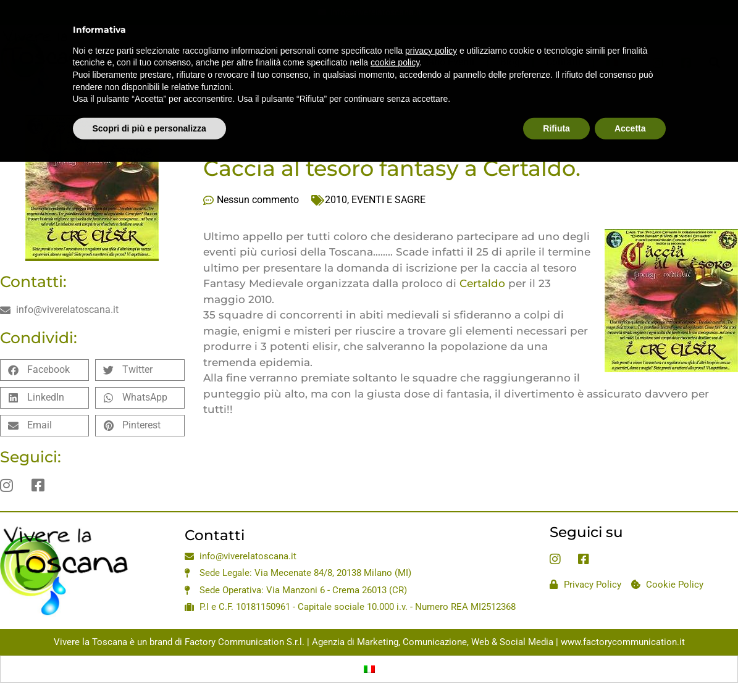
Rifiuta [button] (556, 99)
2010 (336, 200)
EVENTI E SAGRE (388, 200)
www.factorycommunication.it (623, 642)
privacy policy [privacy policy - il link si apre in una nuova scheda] (431, 22)
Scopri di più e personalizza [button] (149, 99)
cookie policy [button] (395, 34)
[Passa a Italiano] (369, 669)
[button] (44, 370)
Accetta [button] (630, 99)
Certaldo (484, 283)
